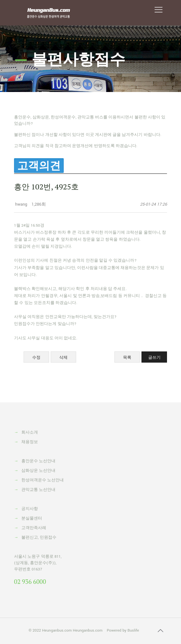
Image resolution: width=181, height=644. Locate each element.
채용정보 (30, 442)
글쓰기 (154, 357)
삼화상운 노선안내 (38, 471)
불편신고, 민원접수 (39, 538)
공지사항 (30, 509)
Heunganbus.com (57, 630)
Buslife (133, 630)
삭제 (63, 357)
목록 (127, 357)
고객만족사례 (34, 528)
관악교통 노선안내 (38, 490)
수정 (36, 357)
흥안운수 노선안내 (38, 461)
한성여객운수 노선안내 (43, 480)
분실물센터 (32, 518)
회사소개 (30, 432)
